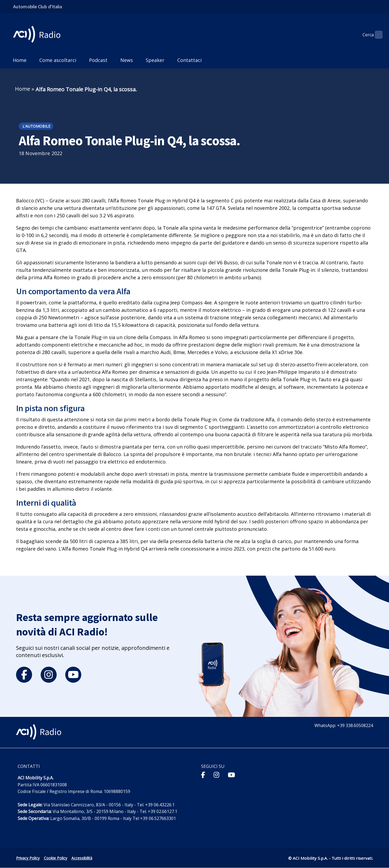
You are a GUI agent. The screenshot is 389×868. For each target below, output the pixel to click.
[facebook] (24, 675)
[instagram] (49, 675)
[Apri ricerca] (376, 35)
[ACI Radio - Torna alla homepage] (39, 35)
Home (23, 89)
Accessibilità (82, 858)
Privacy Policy (28, 858)
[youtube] (73, 675)
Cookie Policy (55, 858)
